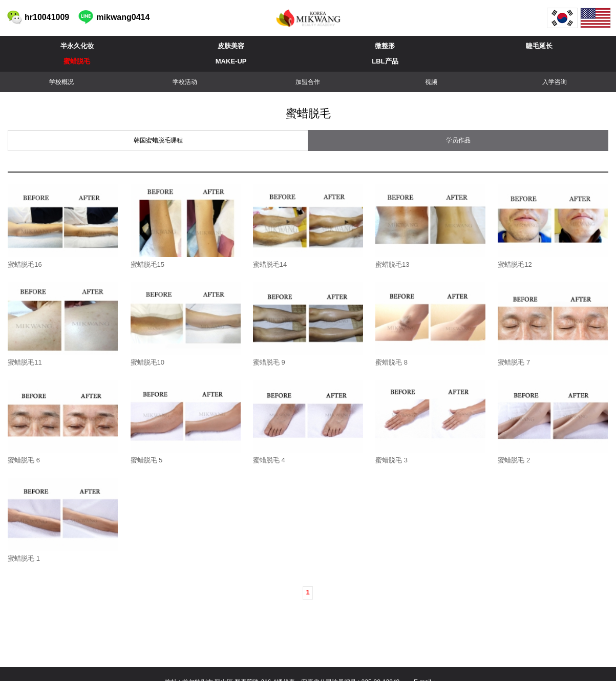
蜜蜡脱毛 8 (391, 362)
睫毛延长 (539, 46)
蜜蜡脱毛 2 (514, 460)
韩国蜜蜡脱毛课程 (158, 140)
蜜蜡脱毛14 (270, 264)
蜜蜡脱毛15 (147, 264)
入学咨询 (555, 82)
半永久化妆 (77, 46)
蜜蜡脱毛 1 (24, 558)
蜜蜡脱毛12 (515, 264)
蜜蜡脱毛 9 (269, 362)
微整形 (385, 46)
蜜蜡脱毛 (77, 61)
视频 (431, 82)
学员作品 (458, 140)
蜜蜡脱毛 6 (24, 460)
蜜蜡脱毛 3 (391, 460)
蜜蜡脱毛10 (147, 362)
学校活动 (185, 82)
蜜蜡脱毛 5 (147, 460)
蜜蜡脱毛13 (392, 264)
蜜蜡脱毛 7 (514, 362)
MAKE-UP (231, 61)
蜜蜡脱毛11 (25, 362)
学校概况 (61, 82)
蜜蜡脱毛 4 (269, 460)
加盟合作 (308, 82)
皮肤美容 (231, 46)
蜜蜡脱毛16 (25, 264)
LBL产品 (385, 61)
